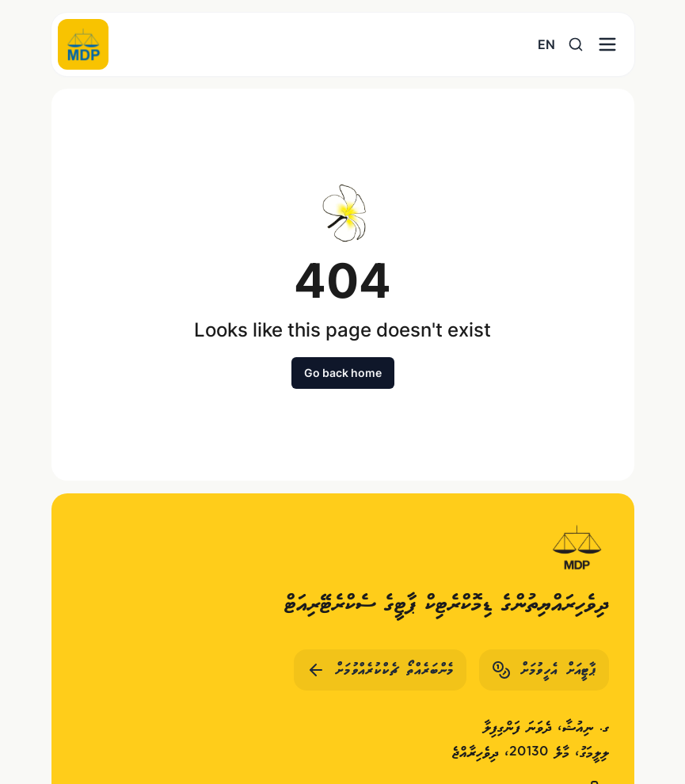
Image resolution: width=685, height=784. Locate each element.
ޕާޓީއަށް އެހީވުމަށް (544, 670)
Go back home (343, 373)
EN (546, 44)
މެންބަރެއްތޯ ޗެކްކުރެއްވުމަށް (380, 670)
